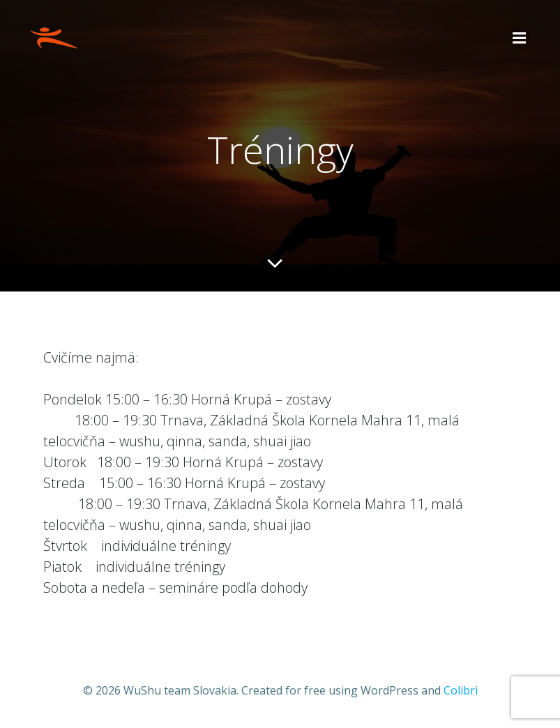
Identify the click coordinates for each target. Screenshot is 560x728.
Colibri (461, 690)
